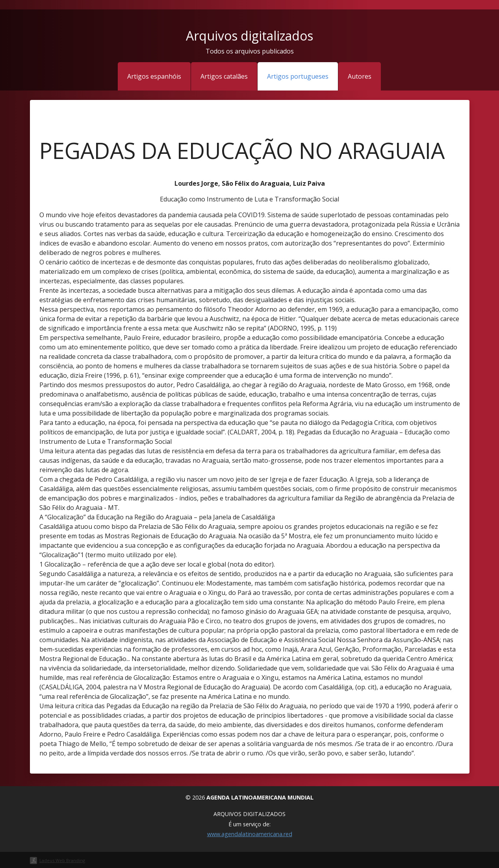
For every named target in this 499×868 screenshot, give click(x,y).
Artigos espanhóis (154, 76)
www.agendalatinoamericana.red (250, 834)
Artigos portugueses (298, 76)
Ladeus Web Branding (62, 860)
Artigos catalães (224, 76)
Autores (360, 76)
